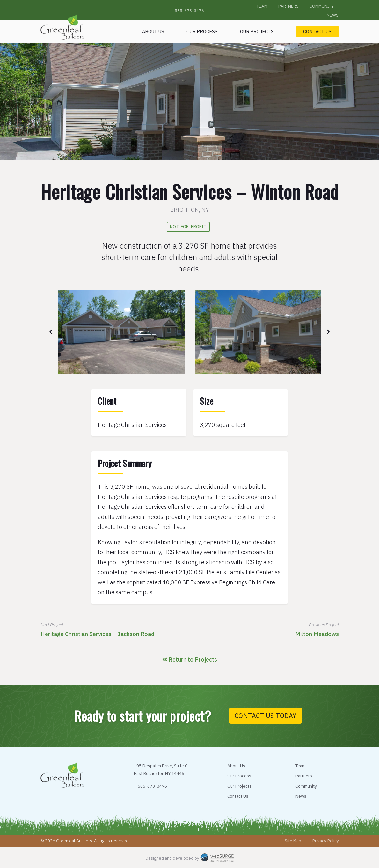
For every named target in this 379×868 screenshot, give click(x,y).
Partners (288, 6)
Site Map (293, 841)
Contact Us (317, 31)
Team (262, 6)
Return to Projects (190, 660)
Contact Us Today (266, 716)
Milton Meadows (317, 634)
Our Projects (257, 31)
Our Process (202, 31)
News (333, 15)
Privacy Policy (326, 841)
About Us (153, 31)
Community (322, 6)
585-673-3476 (189, 11)
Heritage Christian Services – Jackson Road (97, 634)
